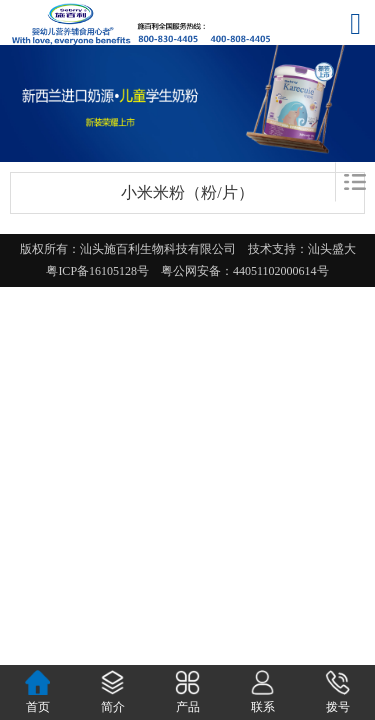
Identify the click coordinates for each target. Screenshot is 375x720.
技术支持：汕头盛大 (308, 249)
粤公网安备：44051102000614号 (245, 271)
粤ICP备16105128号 (103, 271)
